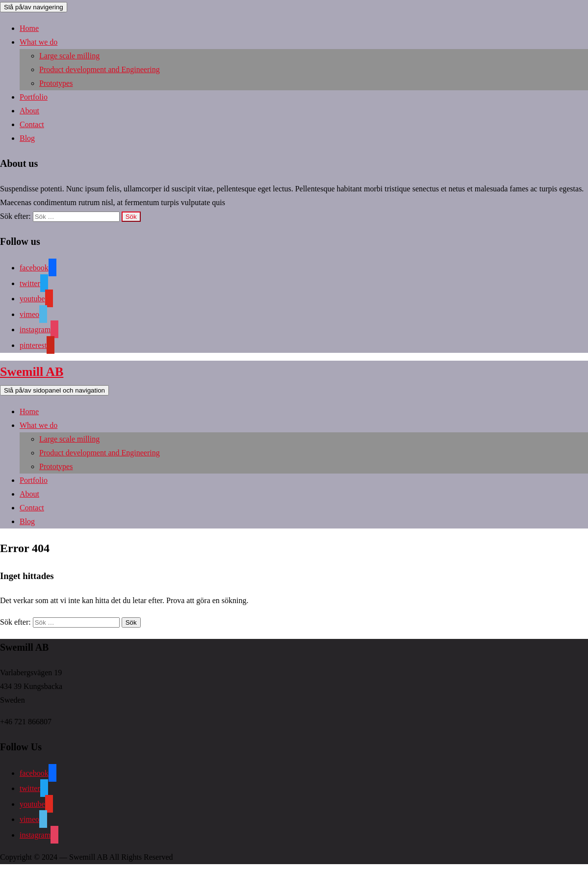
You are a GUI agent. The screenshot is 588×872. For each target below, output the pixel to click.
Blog (27, 138)
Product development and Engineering (100, 69)
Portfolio (34, 97)
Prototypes (56, 83)
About (29, 111)
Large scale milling (69, 56)
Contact (32, 124)
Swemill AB (32, 372)
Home (29, 28)
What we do (38, 42)
